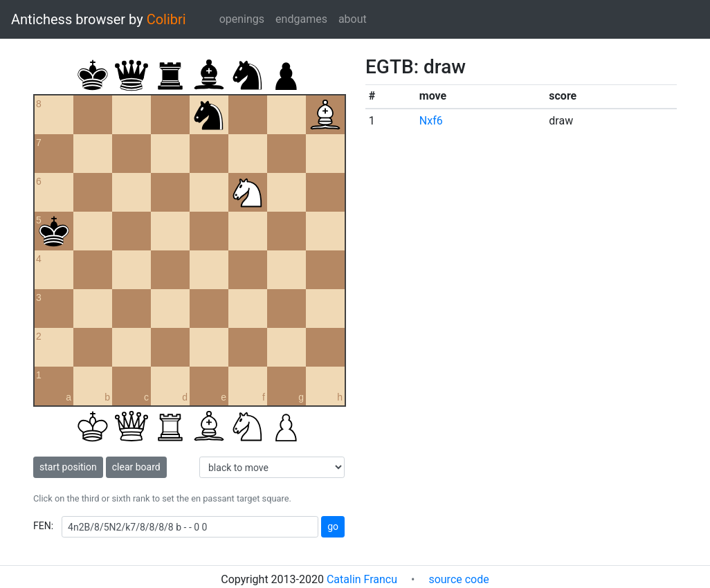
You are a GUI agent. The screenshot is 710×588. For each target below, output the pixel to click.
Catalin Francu (362, 579)
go (333, 526)
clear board (136, 467)
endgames (301, 19)
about (353, 19)
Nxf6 (431, 121)
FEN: (43, 526)
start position (68, 467)
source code (458, 579)
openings (242, 19)
